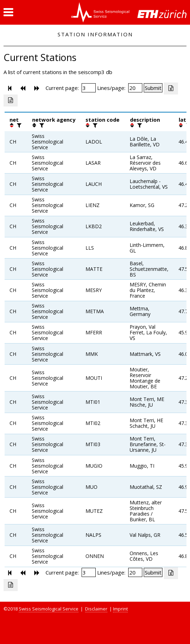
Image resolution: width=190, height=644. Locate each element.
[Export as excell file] (171, 89)
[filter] (18, 125)
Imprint (120, 609)
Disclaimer (96, 609)
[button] (8, 12)
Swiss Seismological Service (49, 609)
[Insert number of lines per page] (135, 88)
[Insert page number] (89, 88)
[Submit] (153, 88)
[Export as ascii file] (11, 101)
